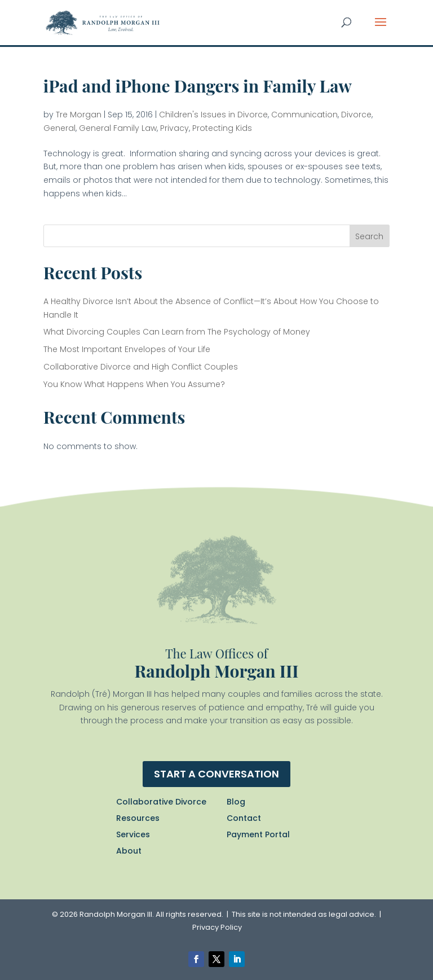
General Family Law (118, 128)
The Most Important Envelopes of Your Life (127, 349)
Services (133, 834)
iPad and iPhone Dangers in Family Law (198, 86)
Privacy (174, 128)
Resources (138, 818)
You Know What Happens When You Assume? (134, 384)
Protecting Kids (222, 128)
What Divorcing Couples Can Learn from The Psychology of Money (177, 332)
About (129, 851)
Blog (236, 802)
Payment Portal (258, 834)
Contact (244, 818)
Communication (304, 115)
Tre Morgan (79, 115)
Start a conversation (216, 774)
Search (369, 236)
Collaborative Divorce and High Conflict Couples (141, 367)
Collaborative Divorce (161, 802)
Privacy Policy (217, 927)
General (59, 128)
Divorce (356, 115)
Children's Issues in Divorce (213, 115)
